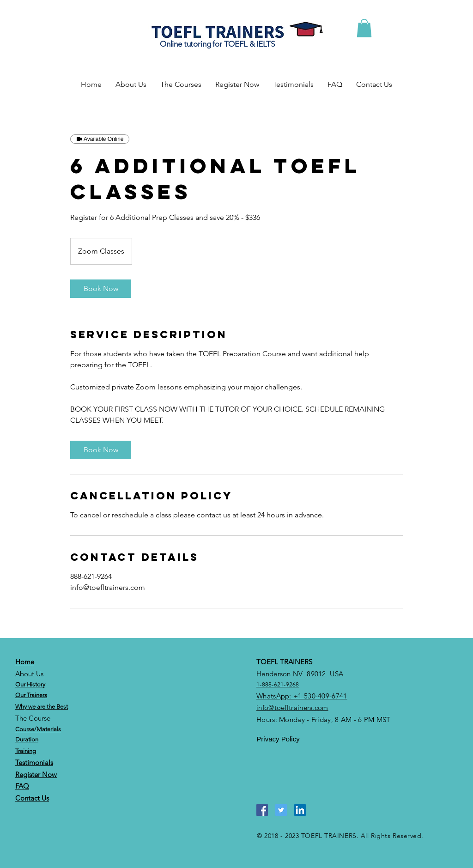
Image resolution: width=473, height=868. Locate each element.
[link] (101, 289)
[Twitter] (281, 810)
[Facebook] (262, 810)
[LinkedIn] (300, 810)
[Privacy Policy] (278, 739)
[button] (364, 28)
